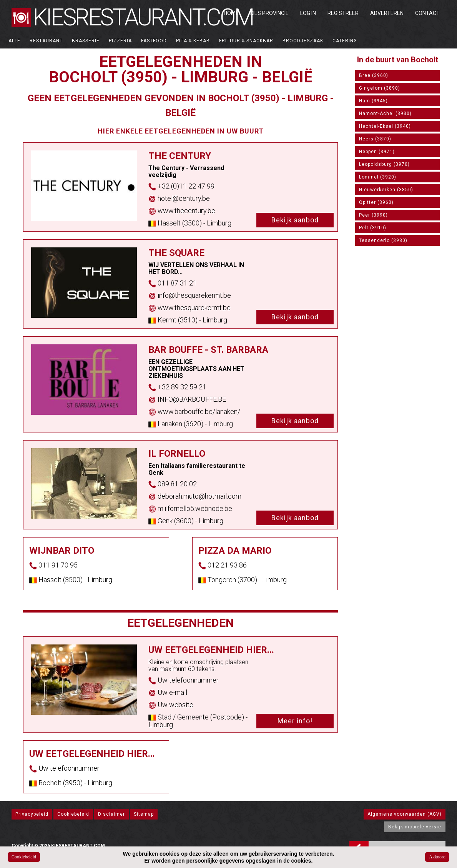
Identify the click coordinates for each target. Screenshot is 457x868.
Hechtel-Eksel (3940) (385, 126)
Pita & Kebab (193, 41)
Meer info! (295, 721)
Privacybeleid (32, 814)
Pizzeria (120, 41)
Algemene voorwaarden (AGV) (405, 814)
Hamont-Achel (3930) (385, 114)
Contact (427, 13)
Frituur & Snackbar (246, 41)
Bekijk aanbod (295, 220)
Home (231, 13)
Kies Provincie (269, 13)
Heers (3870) (375, 139)
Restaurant (46, 41)
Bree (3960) (374, 75)
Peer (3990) (373, 215)
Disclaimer (111, 814)
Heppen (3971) (377, 152)
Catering (345, 41)
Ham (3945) (373, 101)
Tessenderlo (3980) (383, 240)
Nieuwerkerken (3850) (386, 190)
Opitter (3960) (376, 202)
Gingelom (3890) (380, 88)
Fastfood (154, 41)
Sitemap (144, 814)
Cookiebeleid (73, 814)
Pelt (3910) (373, 228)
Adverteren (387, 13)
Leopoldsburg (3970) (384, 164)
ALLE (14, 41)
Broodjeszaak (303, 41)
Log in (308, 13)
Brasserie (86, 41)
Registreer (343, 13)
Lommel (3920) (378, 177)
